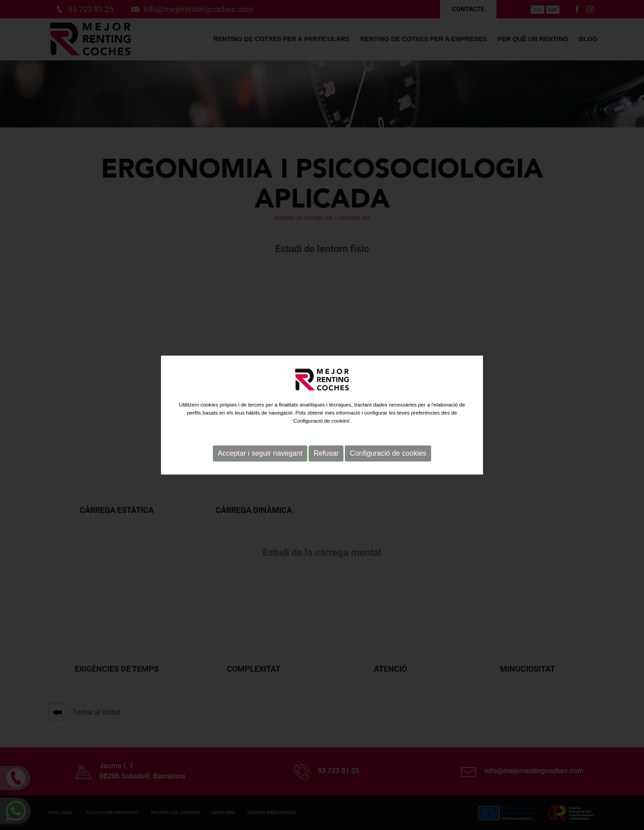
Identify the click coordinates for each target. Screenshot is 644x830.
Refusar (326, 455)
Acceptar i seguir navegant (260, 455)
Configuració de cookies (388, 455)
